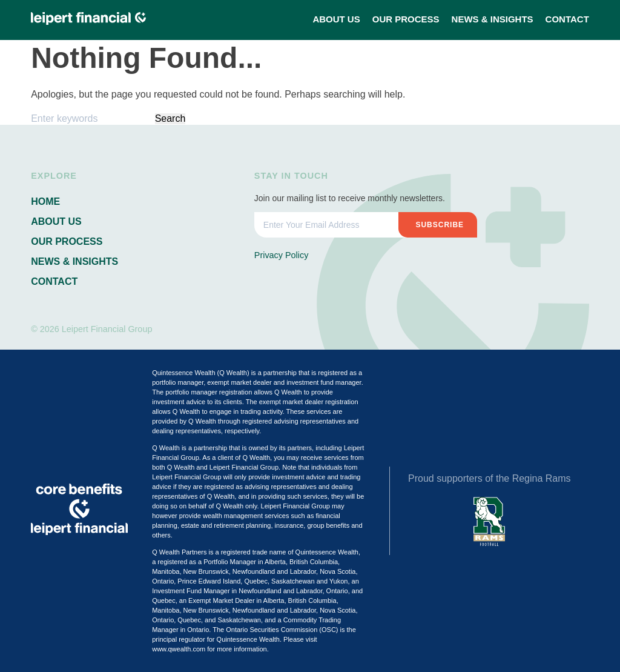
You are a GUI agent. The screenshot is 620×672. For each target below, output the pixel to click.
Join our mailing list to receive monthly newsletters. (350, 198)
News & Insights (493, 19)
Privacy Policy (282, 255)
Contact (567, 19)
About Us (336, 19)
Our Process (406, 19)
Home (45, 201)
